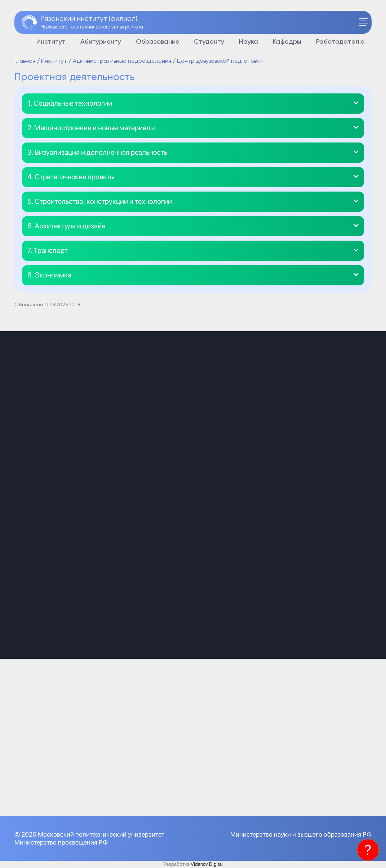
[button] (193, 104)
